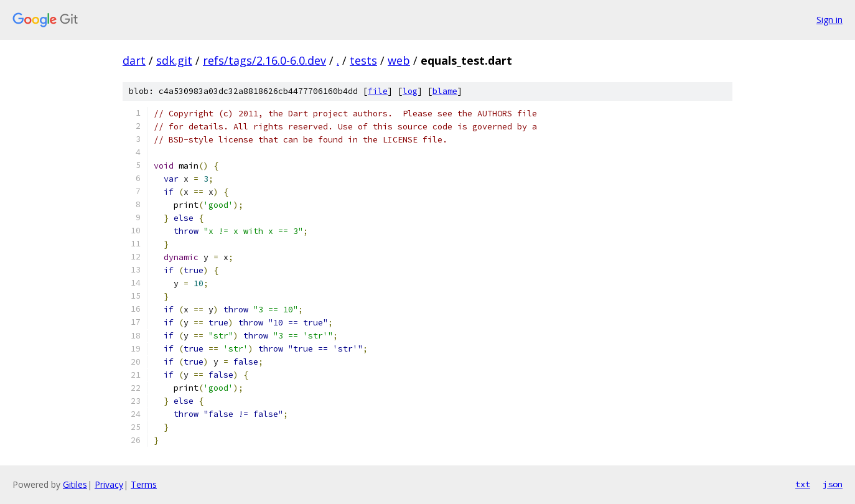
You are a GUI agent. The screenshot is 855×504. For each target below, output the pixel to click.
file (378, 91)
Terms (144, 484)
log (410, 91)
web (399, 60)
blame (445, 91)
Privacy (109, 484)
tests (363, 60)
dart (134, 60)
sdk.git (174, 60)
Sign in (829, 20)
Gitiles (75, 484)
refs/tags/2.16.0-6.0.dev (264, 60)
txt (803, 484)
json (833, 484)
